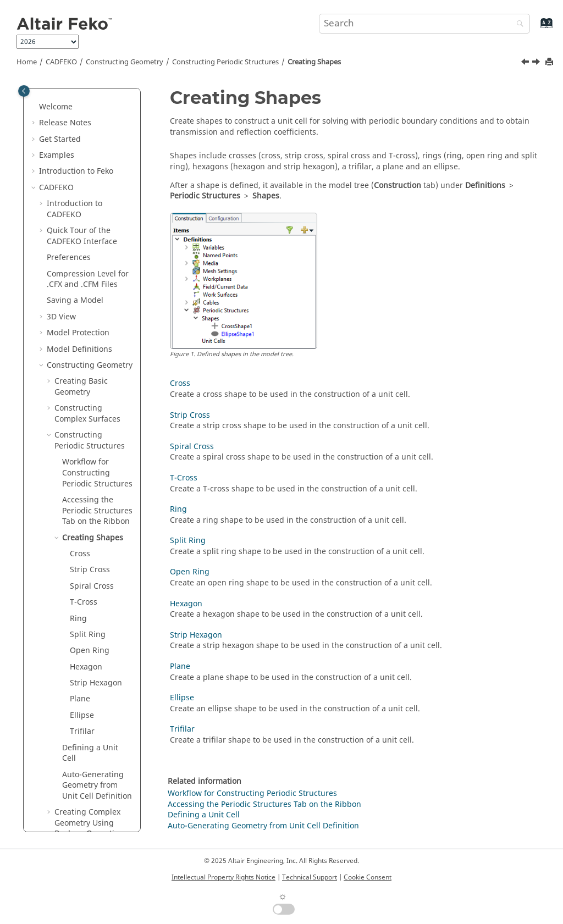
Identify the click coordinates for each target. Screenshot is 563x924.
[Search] (517, 24)
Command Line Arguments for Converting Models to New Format (93, 730)
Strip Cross (90, 272)
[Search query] (424, 24)
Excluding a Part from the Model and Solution (91, 628)
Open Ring (90, 353)
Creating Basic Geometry (81, 89)
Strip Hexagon (96, 386)
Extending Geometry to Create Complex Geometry (92, 563)
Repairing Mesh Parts (87, 817)
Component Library (82, 768)
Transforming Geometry (80, 596)
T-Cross (84, 305)
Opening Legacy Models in (91, 687)
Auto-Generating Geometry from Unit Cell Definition (97, 488)
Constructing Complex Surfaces (87, 116)
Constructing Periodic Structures (225, 62)
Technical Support (310, 877)
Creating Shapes (314, 62)
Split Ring (88, 337)
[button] (50, 111)
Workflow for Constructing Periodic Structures (97, 175)
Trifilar (82, 434)
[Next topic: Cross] (537, 63)
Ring (78, 321)
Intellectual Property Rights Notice (223, 877)
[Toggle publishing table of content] (24, 91)
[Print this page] (550, 62)
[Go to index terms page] (535, 28)
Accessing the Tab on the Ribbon (97, 213)
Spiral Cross (92, 289)
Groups (60, 784)
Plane (80, 402)
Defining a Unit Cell (90, 456)
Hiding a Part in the (90, 660)
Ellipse (82, 418)
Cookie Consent (368, 877)
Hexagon (86, 370)
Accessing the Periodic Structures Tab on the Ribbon (264, 804)
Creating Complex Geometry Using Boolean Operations (91, 525)
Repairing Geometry (84, 800)
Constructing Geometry (125, 62)
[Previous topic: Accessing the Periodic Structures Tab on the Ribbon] (526, 63)
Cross (80, 256)
